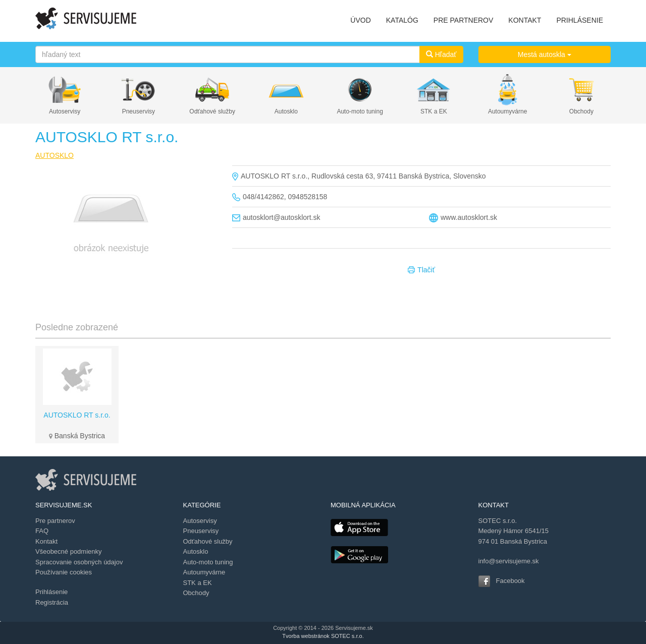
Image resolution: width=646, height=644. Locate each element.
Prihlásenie (51, 592)
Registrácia (52, 602)
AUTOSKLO (55, 155)
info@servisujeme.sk (509, 561)
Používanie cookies (64, 572)
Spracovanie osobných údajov (79, 562)
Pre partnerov (55, 521)
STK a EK (434, 111)
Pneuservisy (139, 111)
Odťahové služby (212, 111)
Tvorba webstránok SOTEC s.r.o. (323, 636)
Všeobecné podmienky (69, 551)
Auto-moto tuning (360, 111)
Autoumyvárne (507, 111)
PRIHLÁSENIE (580, 20)
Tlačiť (421, 270)
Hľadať (441, 54)
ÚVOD (360, 20)
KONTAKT (525, 20)
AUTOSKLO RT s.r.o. (77, 415)
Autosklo (286, 111)
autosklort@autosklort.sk (282, 217)
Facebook (510, 581)
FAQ (42, 531)
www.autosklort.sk (469, 217)
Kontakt (46, 541)
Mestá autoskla (545, 54)
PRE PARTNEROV (464, 20)
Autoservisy (65, 111)
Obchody (581, 111)
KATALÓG (402, 20)
